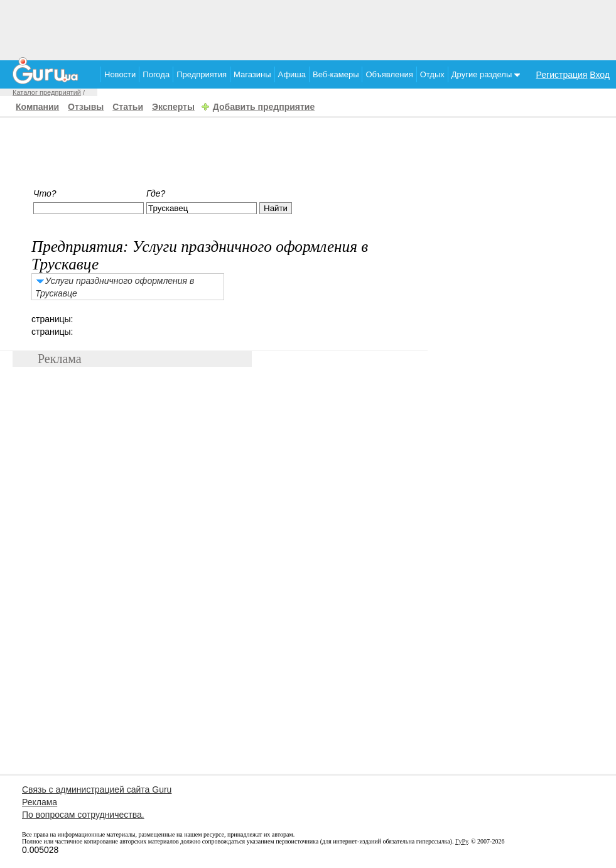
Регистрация (562, 75)
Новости (120, 74)
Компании (37, 107)
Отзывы (86, 107)
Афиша (292, 74)
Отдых (432, 74)
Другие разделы (486, 74)
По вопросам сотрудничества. (83, 815)
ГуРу (462, 841)
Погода (156, 74)
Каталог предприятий (47, 92)
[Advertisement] (308, 28)
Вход (600, 75)
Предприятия (202, 74)
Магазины (252, 74)
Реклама (40, 802)
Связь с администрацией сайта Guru (97, 789)
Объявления (389, 74)
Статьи (128, 107)
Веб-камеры (336, 74)
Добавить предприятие (264, 107)
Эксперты (173, 107)
